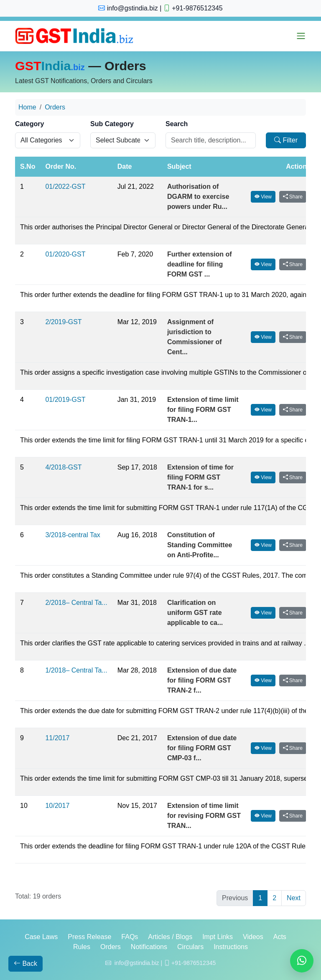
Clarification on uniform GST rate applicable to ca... (195, 613)
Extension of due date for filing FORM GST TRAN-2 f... (202, 680)
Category (29, 124)
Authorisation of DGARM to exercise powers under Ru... (198, 197)
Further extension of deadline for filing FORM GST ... (200, 264)
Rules (82, 947)
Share (293, 197)
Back (25, 963)
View (263, 197)
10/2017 (57, 806)
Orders (55, 107)
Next (294, 898)
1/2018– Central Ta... (76, 670)
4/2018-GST (63, 467)
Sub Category (112, 124)
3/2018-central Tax (73, 535)
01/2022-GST (65, 187)
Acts (280, 937)
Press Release (89, 937)
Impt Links (218, 937)
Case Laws (41, 937)
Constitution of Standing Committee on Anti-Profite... (200, 545)
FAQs (130, 937)
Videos (253, 937)
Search (177, 124)
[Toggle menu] (301, 36)
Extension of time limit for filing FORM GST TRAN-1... (203, 410)
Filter (286, 140)
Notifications (149, 947)
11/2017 (57, 738)
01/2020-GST (65, 254)
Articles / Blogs (170, 937)
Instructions (231, 947)
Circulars (190, 947)
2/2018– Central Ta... (76, 603)
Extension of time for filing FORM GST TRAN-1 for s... (200, 477)
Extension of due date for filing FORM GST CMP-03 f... (202, 748)
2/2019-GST (63, 322)
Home (27, 107)
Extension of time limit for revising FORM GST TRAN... (204, 816)
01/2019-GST (65, 400)
